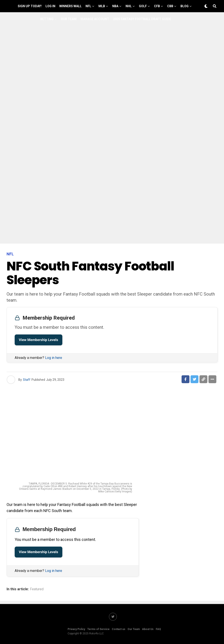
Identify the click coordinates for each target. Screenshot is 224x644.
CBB (170, 6)
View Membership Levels (38, 340)
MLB (102, 6)
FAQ (158, 629)
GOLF (143, 6)
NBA (115, 6)
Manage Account (95, 19)
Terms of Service (98, 629)
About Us (148, 629)
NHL (129, 6)
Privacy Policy (76, 629)
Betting (47, 19)
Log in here (54, 358)
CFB (157, 6)
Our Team (69, 19)
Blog (185, 6)
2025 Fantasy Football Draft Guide (142, 19)
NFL (88, 6)
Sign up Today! (30, 6)
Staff (27, 380)
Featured (37, 589)
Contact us (119, 629)
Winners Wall (70, 6)
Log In (50, 6)
